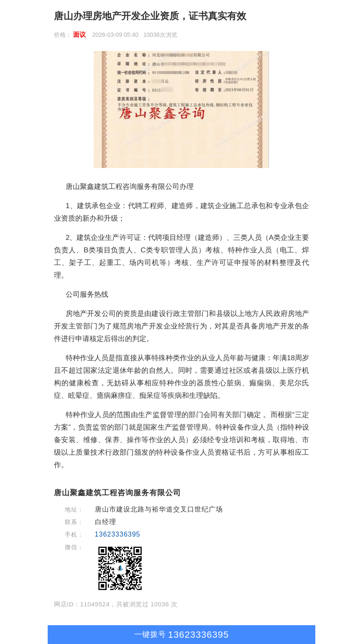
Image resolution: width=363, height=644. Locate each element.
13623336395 (118, 534)
